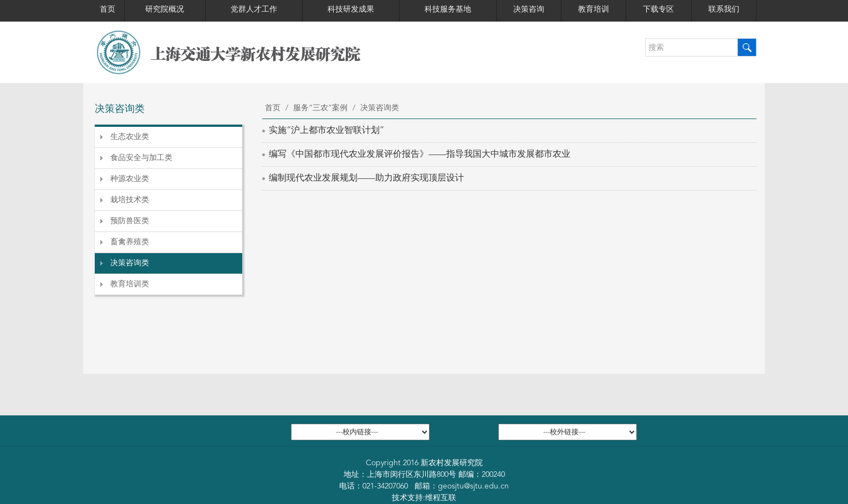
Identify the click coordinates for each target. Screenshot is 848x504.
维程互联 (441, 498)
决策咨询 (529, 9)
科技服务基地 (448, 9)
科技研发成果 (351, 9)
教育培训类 (130, 284)
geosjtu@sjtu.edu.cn (473, 486)
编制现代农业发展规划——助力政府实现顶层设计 (366, 178)
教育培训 (594, 9)
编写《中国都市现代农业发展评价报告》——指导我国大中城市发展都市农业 (420, 155)
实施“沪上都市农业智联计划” (326, 131)
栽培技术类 (130, 200)
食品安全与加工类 (141, 158)
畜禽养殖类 (130, 242)
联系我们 (724, 9)
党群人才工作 (254, 9)
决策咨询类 (130, 263)
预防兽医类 (130, 221)
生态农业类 (130, 137)
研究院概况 (165, 9)
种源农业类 (130, 179)
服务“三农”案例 (320, 108)
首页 (108, 9)
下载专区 (658, 9)
